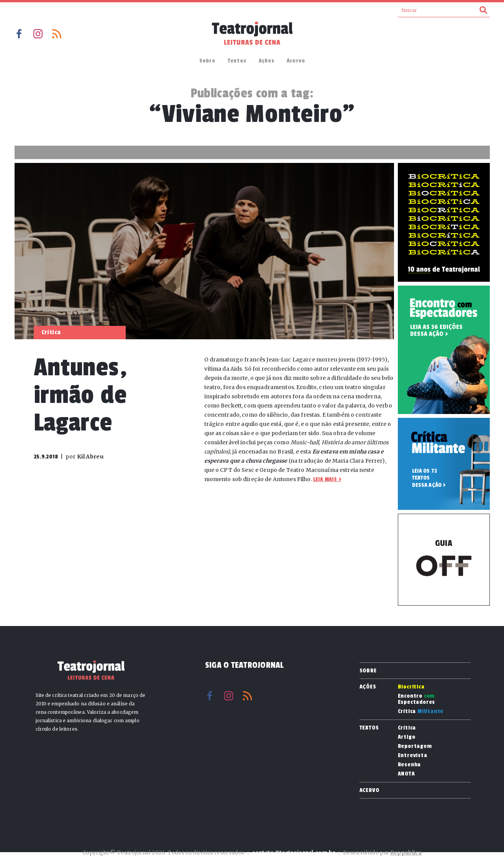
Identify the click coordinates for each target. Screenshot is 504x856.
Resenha (410, 765)
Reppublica (406, 853)
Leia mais (325, 479)
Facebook (19, 34)
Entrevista (413, 756)
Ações (267, 61)
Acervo (296, 61)
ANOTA (406, 774)
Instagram (38, 34)
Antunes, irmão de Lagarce (81, 395)
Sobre (207, 61)
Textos (237, 61)
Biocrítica (411, 687)
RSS (57, 34)
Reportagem (415, 746)
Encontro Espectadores (417, 699)
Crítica (421, 711)
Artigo (407, 737)
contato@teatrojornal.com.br (294, 853)
